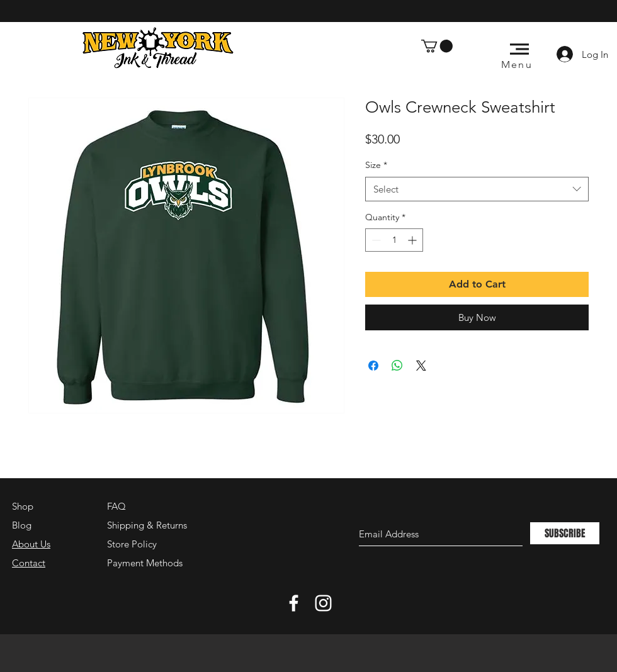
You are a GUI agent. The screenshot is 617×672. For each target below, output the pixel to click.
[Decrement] (375, 240)
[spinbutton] (394, 240)
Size (376, 165)
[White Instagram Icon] (323, 603)
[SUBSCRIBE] (565, 533)
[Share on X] (421, 366)
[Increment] (413, 240)
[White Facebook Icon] (294, 603)
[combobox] (477, 189)
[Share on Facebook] (373, 366)
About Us (31, 544)
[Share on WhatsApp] (397, 366)
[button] (437, 46)
